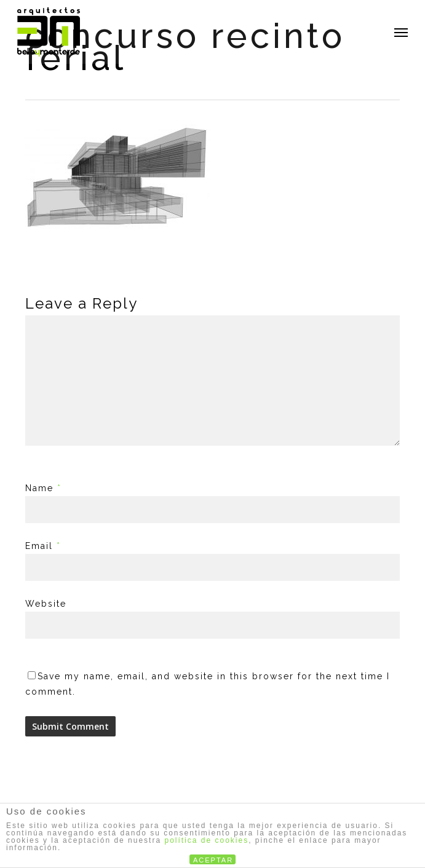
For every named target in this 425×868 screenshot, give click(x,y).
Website (46, 604)
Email (43, 546)
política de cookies (206, 840)
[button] (401, 32)
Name (43, 488)
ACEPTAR (213, 860)
